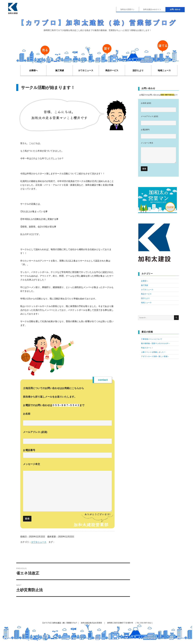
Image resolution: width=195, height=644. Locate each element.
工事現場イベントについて (152, 339)
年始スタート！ (147, 348)
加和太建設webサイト (152, 9)
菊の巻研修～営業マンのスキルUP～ (155, 343)
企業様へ (33, 70)
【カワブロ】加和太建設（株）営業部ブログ (98, 23)
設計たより (138, 70)
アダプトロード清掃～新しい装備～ (155, 356)
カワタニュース (86, 70)
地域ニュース (164, 70)
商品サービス (112, 70)
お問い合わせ (175, 9)
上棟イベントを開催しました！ (153, 352)
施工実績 (60, 70)
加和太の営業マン (127, 9)
